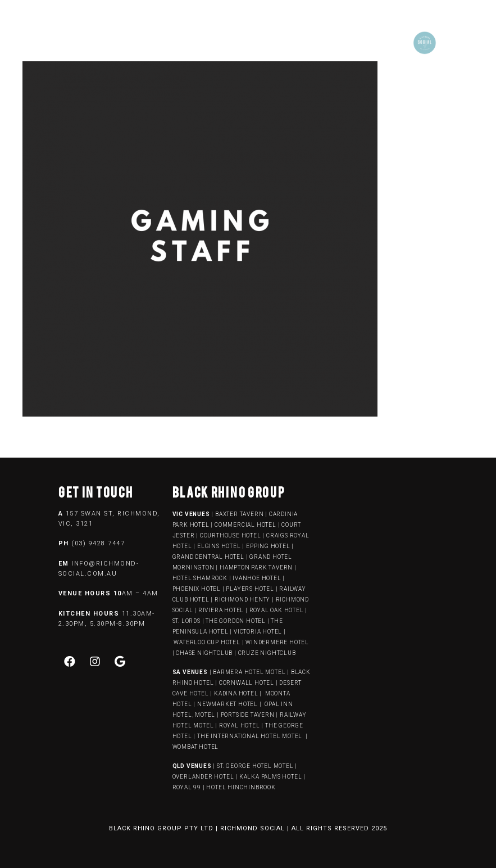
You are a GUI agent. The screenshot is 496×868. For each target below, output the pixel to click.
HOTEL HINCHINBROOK (241, 787)
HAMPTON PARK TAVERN (256, 568)
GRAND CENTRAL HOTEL (208, 557)
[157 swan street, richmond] (388, 555)
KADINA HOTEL (236, 693)
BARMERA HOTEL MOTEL (249, 672)
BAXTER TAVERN (239, 514)
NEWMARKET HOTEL (227, 704)
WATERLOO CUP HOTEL (207, 642)
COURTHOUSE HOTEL (231, 535)
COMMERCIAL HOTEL (245, 525)
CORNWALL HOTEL (247, 683)
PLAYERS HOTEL (250, 589)
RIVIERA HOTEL (221, 610)
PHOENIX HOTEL (197, 589)
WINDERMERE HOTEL (277, 642)
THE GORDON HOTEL (236, 621)
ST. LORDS (186, 621)
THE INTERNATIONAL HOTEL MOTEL (251, 736)
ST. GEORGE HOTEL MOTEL (255, 766)
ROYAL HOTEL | (241, 725)
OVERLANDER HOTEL (203, 777)
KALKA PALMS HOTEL (271, 777)
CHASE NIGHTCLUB (204, 653)
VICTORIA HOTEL (258, 632)
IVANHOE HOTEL (257, 578)
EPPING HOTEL (268, 546)
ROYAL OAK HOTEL (277, 610)
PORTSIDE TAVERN (247, 715)
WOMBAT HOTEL (196, 747)
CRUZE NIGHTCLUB (268, 653)
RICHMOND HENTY (242, 600)
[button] (235, 40)
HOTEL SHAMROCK (200, 578)
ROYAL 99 (187, 787)
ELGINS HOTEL (219, 546)
